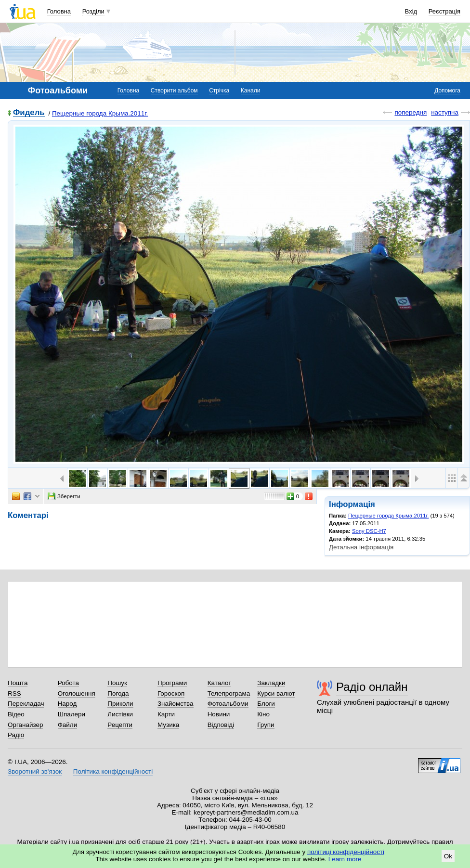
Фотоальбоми (228, 704)
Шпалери (72, 714)
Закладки (271, 683)
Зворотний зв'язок (35, 771)
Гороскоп (171, 693)
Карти (166, 714)
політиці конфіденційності (346, 852)
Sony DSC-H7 (369, 531)
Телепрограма (229, 693)
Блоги (266, 704)
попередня (411, 112)
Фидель (29, 113)
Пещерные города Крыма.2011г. (100, 113)
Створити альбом (174, 91)
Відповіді (221, 725)
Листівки (120, 714)
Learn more (345, 859)
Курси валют (276, 693)
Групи (266, 725)
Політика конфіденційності (113, 771)
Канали (251, 91)
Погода (118, 693)
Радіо (16, 735)
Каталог (219, 683)
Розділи (93, 11)
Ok (448, 856)
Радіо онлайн (372, 687)
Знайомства (176, 704)
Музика (168, 725)
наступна (445, 112)
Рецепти (120, 725)
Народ (67, 704)
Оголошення (77, 693)
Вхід (411, 11)
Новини (219, 714)
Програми (172, 683)
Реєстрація (444, 11)
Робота (68, 683)
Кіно (263, 714)
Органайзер (25, 725)
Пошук (117, 683)
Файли (68, 725)
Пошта (18, 683)
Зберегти (64, 496)
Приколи (120, 704)
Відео (16, 714)
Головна (59, 11)
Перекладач (26, 704)
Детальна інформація (361, 547)
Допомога (447, 91)
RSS (14, 693)
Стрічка (219, 91)
